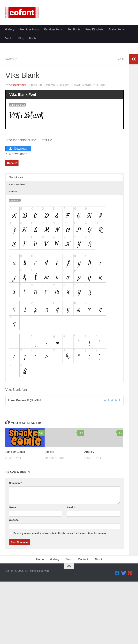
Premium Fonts (29, 83)
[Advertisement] (69, 52)
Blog (21, 92)
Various (12, 102)
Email (71, 551)
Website (14, 563)
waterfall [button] (13, 235)
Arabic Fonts (117, 83)
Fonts (33, 92)
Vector (9, 92)
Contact (83, 603)
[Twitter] (124, 616)
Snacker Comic (16, 495)
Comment (16, 526)
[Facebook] (117, 616)
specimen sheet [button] (17, 227)
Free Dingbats (94, 83)
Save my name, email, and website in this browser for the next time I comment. (60, 576)
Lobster (50, 495)
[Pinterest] (130, 616)
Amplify (89, 495)
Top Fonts (74, 83)
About (98, 603)
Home (40, 603)
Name (13, 551)
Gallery (10, 83)
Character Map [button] (16, 220)
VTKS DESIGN (18, 128)
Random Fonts (53, 83)
